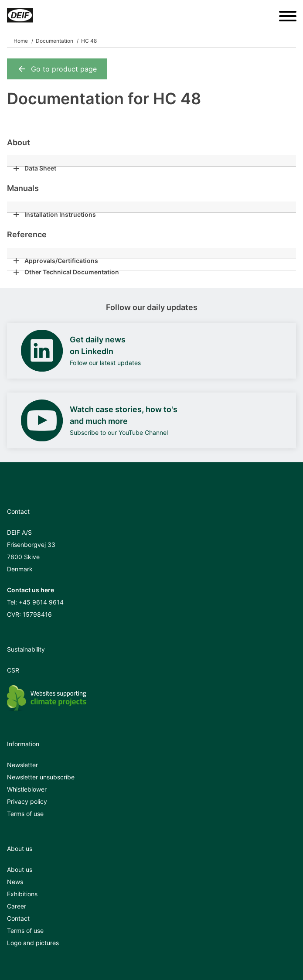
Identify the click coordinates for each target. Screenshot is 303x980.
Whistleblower (27, 789)
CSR (13, 670)
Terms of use (25, 814)
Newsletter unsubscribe (41, 777)
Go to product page (57, 69)
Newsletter (22, 765)
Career (17, 906)
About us (20, 869)
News (15, 882)
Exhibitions (22, 894)
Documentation (54, 41)
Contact (18, 918)
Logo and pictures (33, 943)
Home (21, 41)
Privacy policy (27, 801)
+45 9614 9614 (41, 602)
